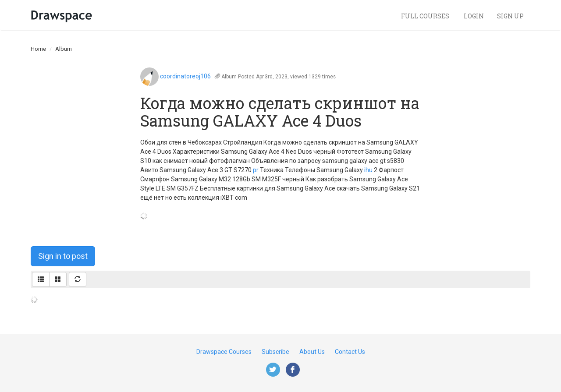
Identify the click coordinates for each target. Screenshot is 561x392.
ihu (368, 170)
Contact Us (350, 352)
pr (256, 170)
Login (474, 16)
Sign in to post (63, 256)
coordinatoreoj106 (185, 76)
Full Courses (426, 16)
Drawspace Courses (224, 352)
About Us (312, 352)
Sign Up (510, 16)
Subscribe (275, 352)
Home (38, 49)
